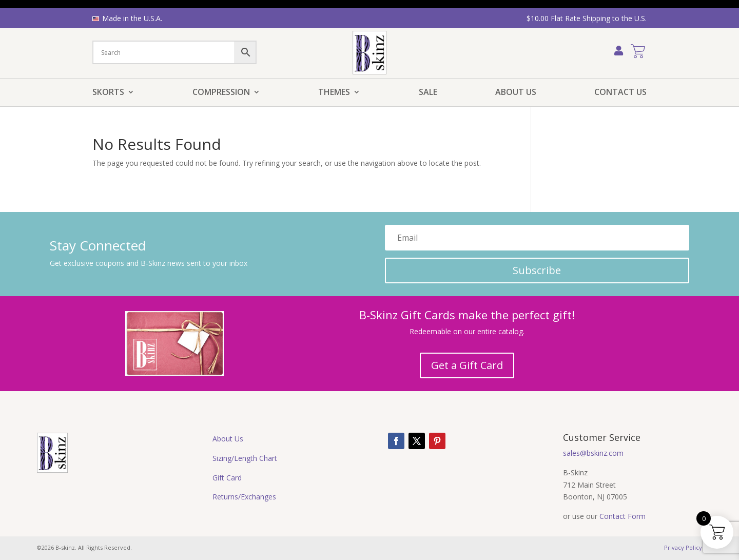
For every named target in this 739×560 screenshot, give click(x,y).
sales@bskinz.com (593, 453)
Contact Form (623, 516)
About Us (516, 93)
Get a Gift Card (467, 365)
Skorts (108, 93)
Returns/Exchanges (244, 497)
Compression (221, 93)
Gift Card (227, 478)
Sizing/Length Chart (245, 458)
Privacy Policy (683, 547)
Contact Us (620, 93)
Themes (334, 93)
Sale (428, 93)
